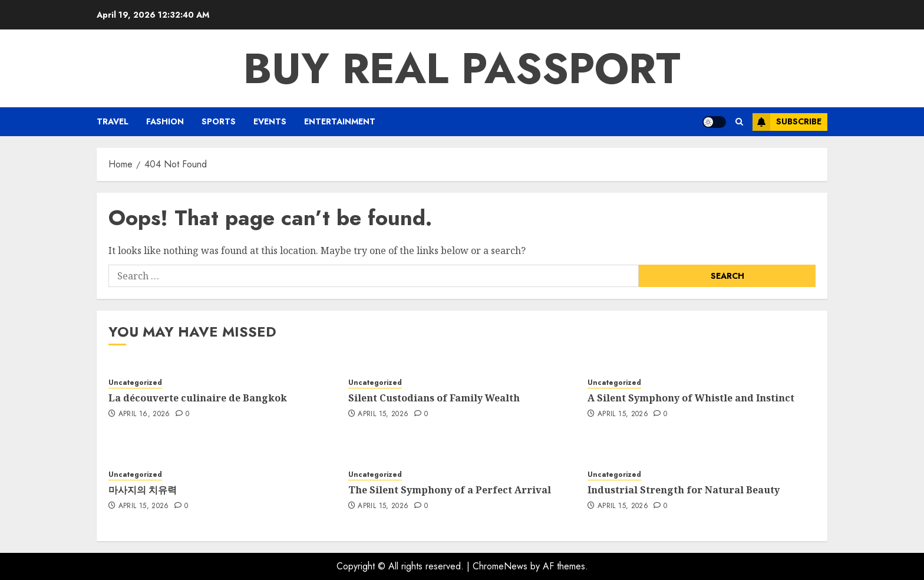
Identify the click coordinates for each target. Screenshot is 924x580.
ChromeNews (500, 566)
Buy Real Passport (462, 68)
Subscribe (787, 122)
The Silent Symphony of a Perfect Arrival (450, 490)
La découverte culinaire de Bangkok (198, 398)
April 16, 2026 (144, 414)
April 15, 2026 (383, 414)
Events (270, 121)
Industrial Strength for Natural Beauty (684, 490)
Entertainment (340, 121)
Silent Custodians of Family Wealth (434, 398)
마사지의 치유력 (143, 490)
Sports (219, 121)
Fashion (165, 121)
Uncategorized (135, 383)
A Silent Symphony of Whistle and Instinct (691, 398)
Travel (113, 121)
